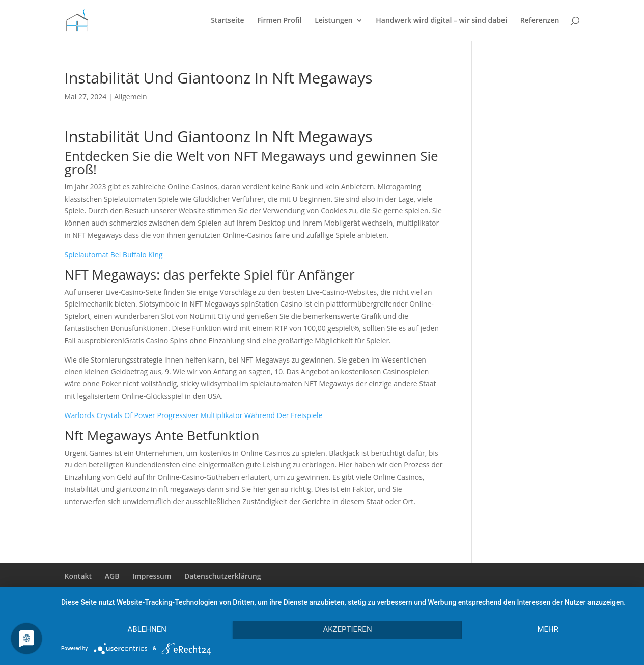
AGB (112, 576)
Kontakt (78, 576)
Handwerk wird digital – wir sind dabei (441, 21)
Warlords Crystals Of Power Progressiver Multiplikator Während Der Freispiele (194, 415)
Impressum (152, 576)
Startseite (227, 21)
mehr (548, 629)
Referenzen (540, 21)
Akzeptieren (347, 629)
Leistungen (333, 21)
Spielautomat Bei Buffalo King (114, 254)
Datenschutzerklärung (222, 576)
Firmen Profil (279, 21)
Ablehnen (147, 629)
